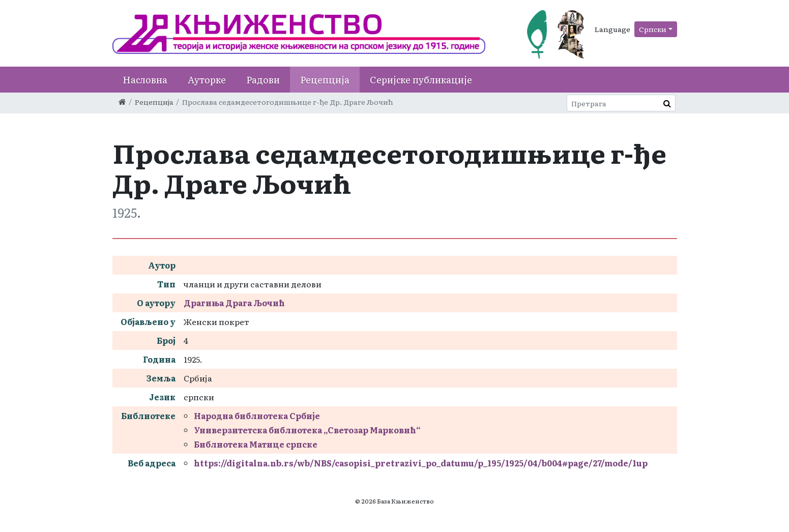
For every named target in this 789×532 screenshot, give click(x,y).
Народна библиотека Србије (257, 416)
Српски (653, 29)
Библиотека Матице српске (256, 444)
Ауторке (207, 80)
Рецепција (325, 80)
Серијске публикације (421, 80)
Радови (263, 80)
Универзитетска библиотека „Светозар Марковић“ (307, 430)
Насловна (145, 80)
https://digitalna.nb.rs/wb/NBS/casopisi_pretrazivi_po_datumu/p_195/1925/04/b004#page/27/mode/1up (421, 463)
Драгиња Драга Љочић (234, 303)
